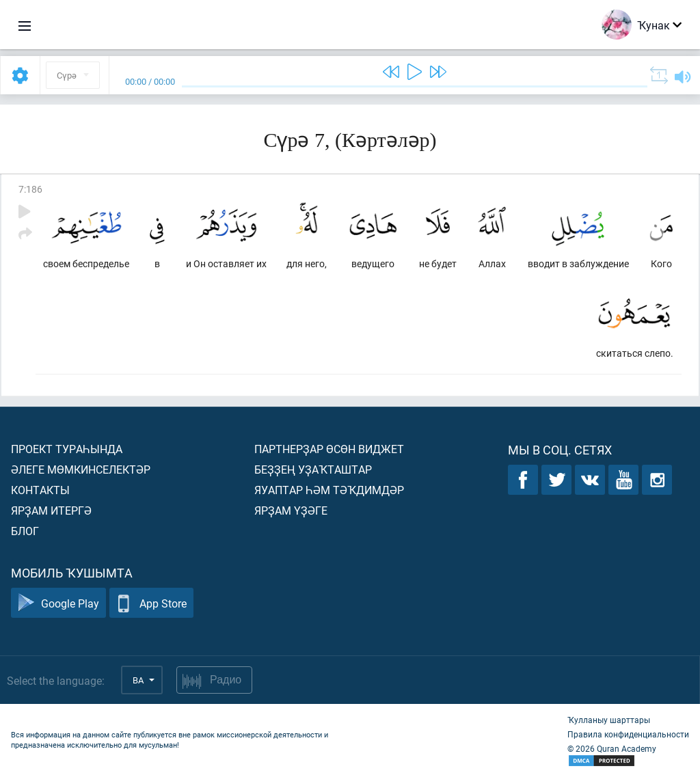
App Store (151, 603)
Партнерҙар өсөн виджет (329, 449)
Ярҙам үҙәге (291, 510)
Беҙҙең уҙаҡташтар (313, 469)
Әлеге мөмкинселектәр (81, 469)
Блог (25, 531)
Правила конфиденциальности (628, 734)
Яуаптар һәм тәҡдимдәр (329, 490)
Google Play (58, 603)
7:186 (30, 189)
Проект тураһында (67, 449)
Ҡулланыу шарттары (609, 720)
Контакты (40, 490)
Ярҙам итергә (51, 510)
